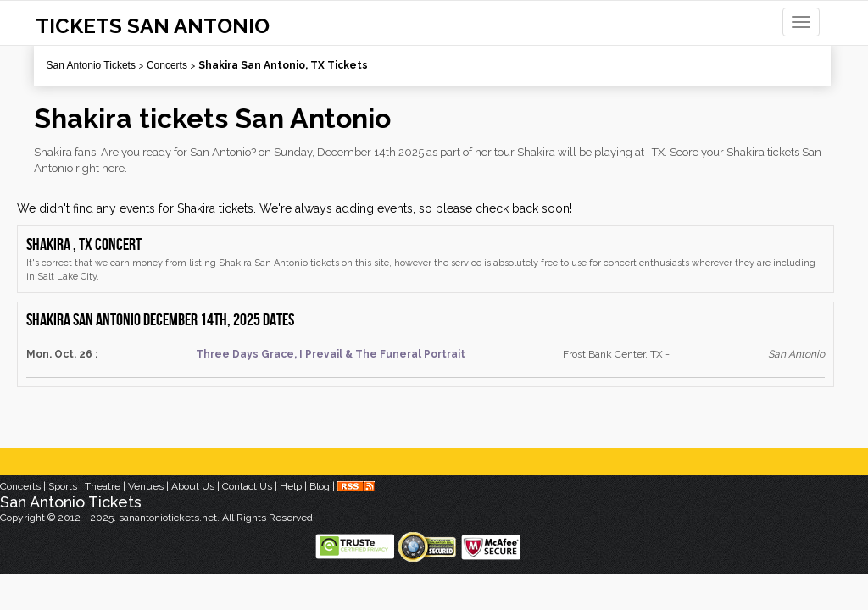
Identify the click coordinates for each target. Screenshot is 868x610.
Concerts (167, 65)
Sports (63, 486)
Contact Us (247, 486)
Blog (320, 486)
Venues (146, 486)
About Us (193, 486)
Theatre (103, 486)
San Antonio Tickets (91, 65)
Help (291, 486)
